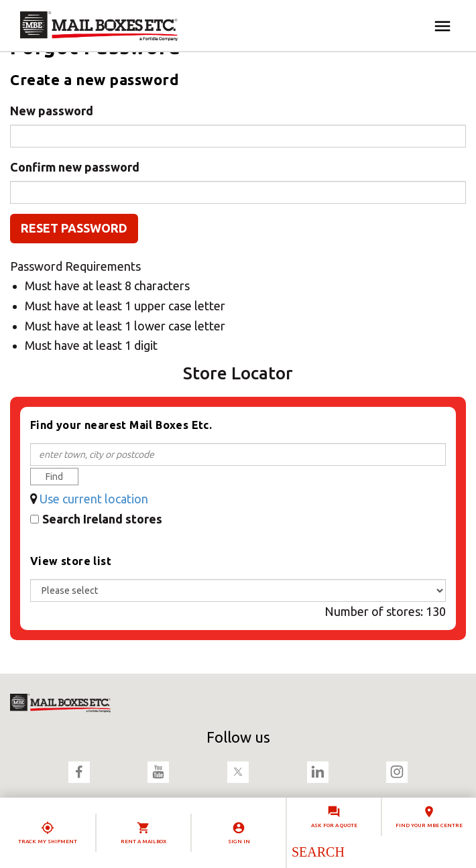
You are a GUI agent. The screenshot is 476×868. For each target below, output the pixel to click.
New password (52, 111)
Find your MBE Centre (429, 825)
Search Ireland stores (102, 519)
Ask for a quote (334, 825)
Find (54, 477)
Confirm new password (75, 167)
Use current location (94, 499)
